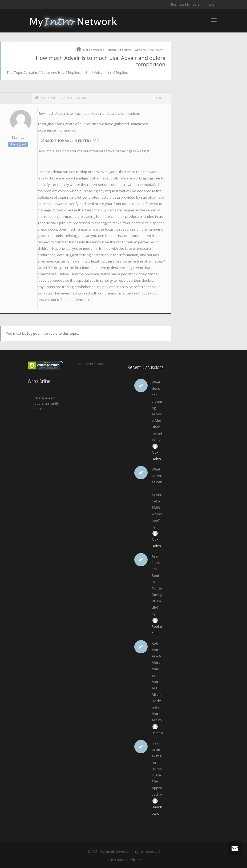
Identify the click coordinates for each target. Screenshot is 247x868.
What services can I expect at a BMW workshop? (157, 495)
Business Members (186, 4)
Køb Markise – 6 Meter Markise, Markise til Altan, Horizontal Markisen (157, 682)
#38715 (161, 98)
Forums (126, 50)
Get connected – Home (100, 50)
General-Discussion (149, 50)
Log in (213, 4)
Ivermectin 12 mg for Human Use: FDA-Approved (157, 769)
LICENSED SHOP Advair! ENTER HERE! (68, 141)
